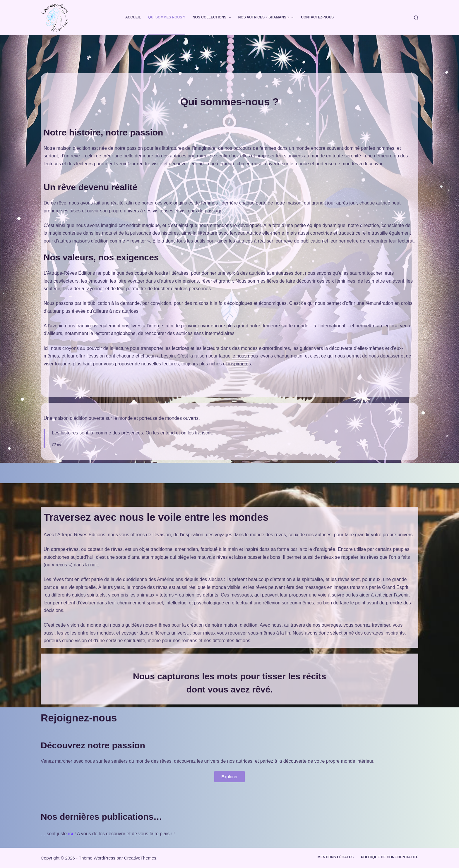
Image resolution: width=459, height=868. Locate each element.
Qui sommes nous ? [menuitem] (167, 17)
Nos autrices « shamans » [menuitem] (267, 18)
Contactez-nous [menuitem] (317, 17)
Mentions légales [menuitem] (336, 857)
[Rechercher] (416, 18)
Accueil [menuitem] (133, 17)
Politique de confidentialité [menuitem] (390, 857)
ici (71, 834)
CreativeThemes (140, 858)
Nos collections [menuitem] (213, 18)
